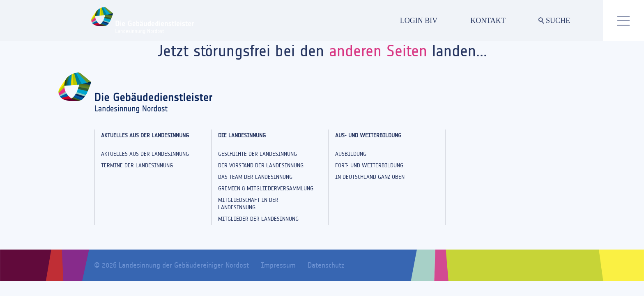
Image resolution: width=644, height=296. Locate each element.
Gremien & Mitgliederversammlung (266, 188)
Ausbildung (351, 154)
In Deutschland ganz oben (370, 177)
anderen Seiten (378, 51)
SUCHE (554, 21)
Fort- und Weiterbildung (369, 165)
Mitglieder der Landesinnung (258, 219)
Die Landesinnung (242, 135)
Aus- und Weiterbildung (368, 135)
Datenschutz (326, 265)
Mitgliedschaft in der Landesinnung (248, 204)
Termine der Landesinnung (137, 165)
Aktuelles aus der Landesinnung (145, 135)
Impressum (278, 265)
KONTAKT (488, 21)
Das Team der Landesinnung (255, 177)
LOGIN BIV (419, 21)
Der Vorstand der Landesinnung (261, 165)
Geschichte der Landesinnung (258, 154)
